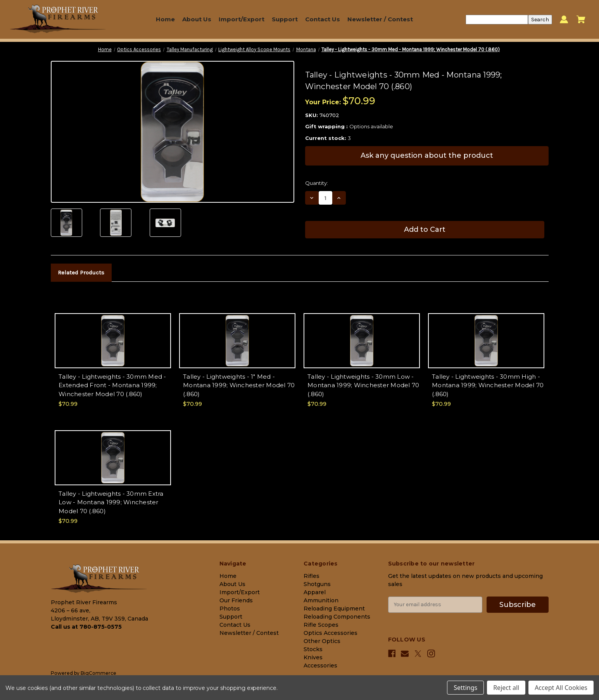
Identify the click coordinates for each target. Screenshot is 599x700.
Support (285, 19)
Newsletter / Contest (380, 19)
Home (165, 19)
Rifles (312, 576)
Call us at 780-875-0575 (86, 627)
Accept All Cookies (561, 688)
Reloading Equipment (334, 609)
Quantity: (317, 183)
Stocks (313, 649)
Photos (230, 609)
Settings (465, 688)
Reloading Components (337, 617)
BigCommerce (98, 673)
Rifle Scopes (321, 625)
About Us (197, 19)
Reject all (506, 688)
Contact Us (323, 19)
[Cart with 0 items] (581, 19)
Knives (313, 657)
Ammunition (321, 600)
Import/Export (242, 19)
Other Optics (322, 641)
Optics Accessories (331, 633)
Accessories (320, 666)
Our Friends (236, 600)
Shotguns (317, 584)
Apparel (315, 592)
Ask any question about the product (427, 155)
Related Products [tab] (81, 272)
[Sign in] (564, 20)
